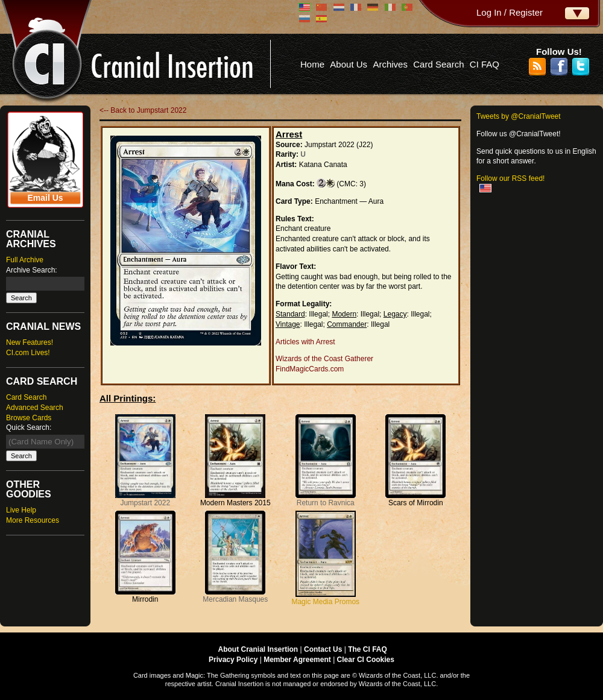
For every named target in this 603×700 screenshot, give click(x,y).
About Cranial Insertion (258, 649)
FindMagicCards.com (310, 369)
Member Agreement (297, 660)
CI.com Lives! (28, 353)
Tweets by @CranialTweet (519, 116)
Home (312, 64)
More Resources (33, 520)
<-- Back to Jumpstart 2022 (143, 110)
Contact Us (323, 649)
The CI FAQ (368, 649)
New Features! (30, 342)
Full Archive (25, 260)
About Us (349, 64)
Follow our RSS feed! (510, 178)
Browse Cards (29, 418)
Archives (390, 64)
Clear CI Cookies (366, 660)
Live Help (21, 510)
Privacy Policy (233, 660)
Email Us (45, 198)
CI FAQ (485, 64)
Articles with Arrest (305, 342)
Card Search (438, 64)
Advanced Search (35, 408)
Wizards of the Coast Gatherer (324, 359)
